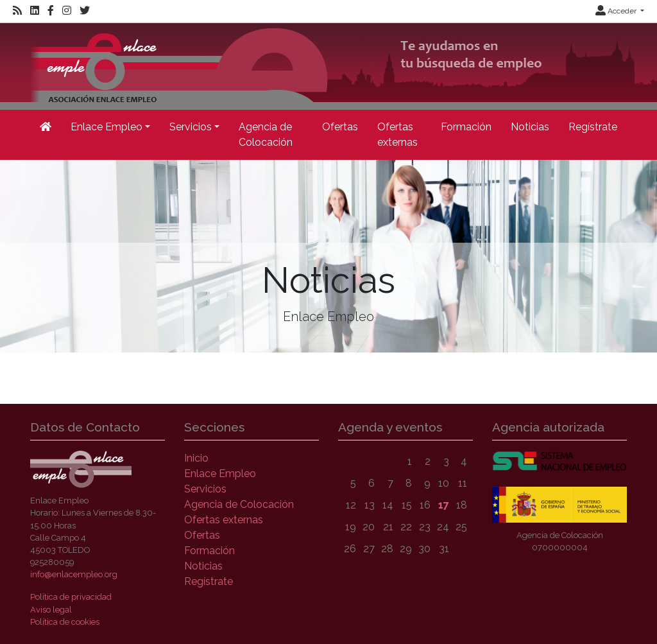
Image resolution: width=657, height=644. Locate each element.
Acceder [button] (617, 11)
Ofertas (340, 127)
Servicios (205, 489)
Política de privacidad (71, 597)
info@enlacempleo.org (74, 574)
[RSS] (17, 11)
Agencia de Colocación (266, 135)
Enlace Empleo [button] (107, 127)
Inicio (196, 458)
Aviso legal (51, 610)
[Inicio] (46, 127)
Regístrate (593, 127)
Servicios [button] (191, 127)
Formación (466, 127)
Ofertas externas (397, 135)
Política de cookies (65, 622)
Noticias (530, 127)
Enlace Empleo (220, 474)
